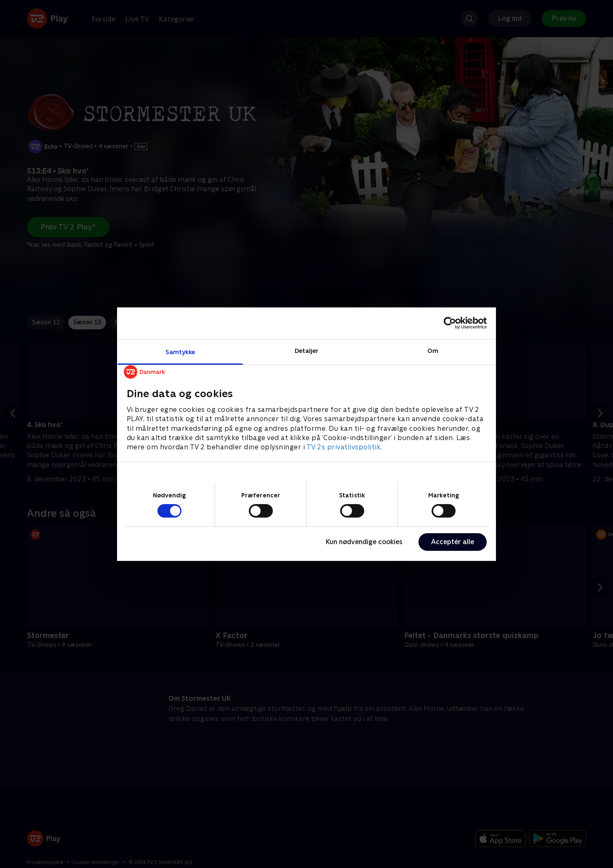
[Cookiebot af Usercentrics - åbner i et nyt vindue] (450, 323)
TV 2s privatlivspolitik (344, 447)
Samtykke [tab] (180, 351)
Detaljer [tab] (307, 350)
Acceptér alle (453, 542)
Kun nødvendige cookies (364, 542)
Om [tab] (433, 350)
